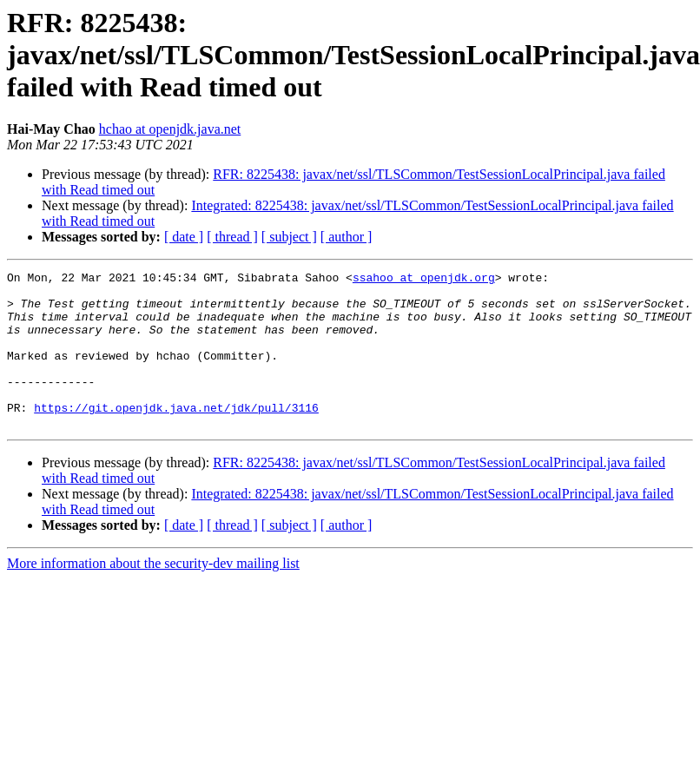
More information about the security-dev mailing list (153, 594)
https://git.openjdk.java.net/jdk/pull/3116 (176, 436)
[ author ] (347, 237)
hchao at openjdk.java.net (170, 129)
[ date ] (184, 237)
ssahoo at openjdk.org (424, 280)
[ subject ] (289, 237)
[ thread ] (232, 237)
